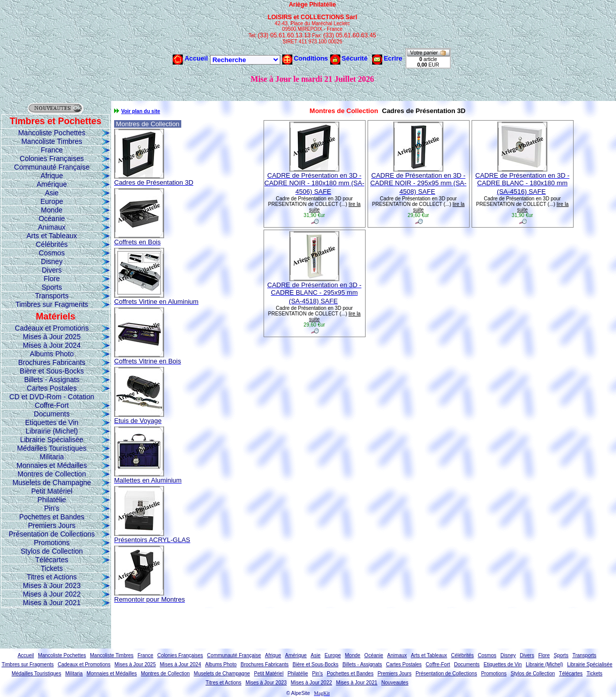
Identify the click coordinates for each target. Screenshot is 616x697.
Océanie (52, 219)
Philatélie (52, 500)
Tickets (52, 568)
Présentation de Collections (52, 534)
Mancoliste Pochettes (52, 133)
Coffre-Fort (52, 405)
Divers (52, 270)
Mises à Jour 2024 (52, 345)
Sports (52, 287)
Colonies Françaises (52, 158)
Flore (52, 279)
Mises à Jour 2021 (52, 603)
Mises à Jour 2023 (52, 585)
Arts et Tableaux (52, 236)
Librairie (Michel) (52, 431)
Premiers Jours (52, 525)
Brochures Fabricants (52, 362)
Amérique (52, 184)
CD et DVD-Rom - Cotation (52, 397)
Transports (52, 296)
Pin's (52, 508)
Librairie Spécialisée (52, 440)
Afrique (52, 176)
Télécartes (52, 560)
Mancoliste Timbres (52, 141)
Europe (52, 201)
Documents (52, 414)
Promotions (52, 543)
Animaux (52, 227)
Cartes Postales (52, 388)
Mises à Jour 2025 (52, 337)
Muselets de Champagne (52, 482)
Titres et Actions (52, 577)
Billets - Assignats (52, 380)
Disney (52, 261)
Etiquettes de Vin (52, 422)
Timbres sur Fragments (52, 304)
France (52, 150)
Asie (52, 193)
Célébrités (52, 244)
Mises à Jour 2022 (52, 594)
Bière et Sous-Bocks (52, 371)
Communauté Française (52, 167)
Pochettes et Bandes (52, 517)
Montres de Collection (52, 474)
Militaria (52, 457)
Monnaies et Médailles (52, 465)
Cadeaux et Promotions (52, 328)
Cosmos (52, 253)
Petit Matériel (52, 491)
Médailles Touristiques (52, 448)
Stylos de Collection (52, 551)
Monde (52, 210)
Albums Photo (52, 354)
